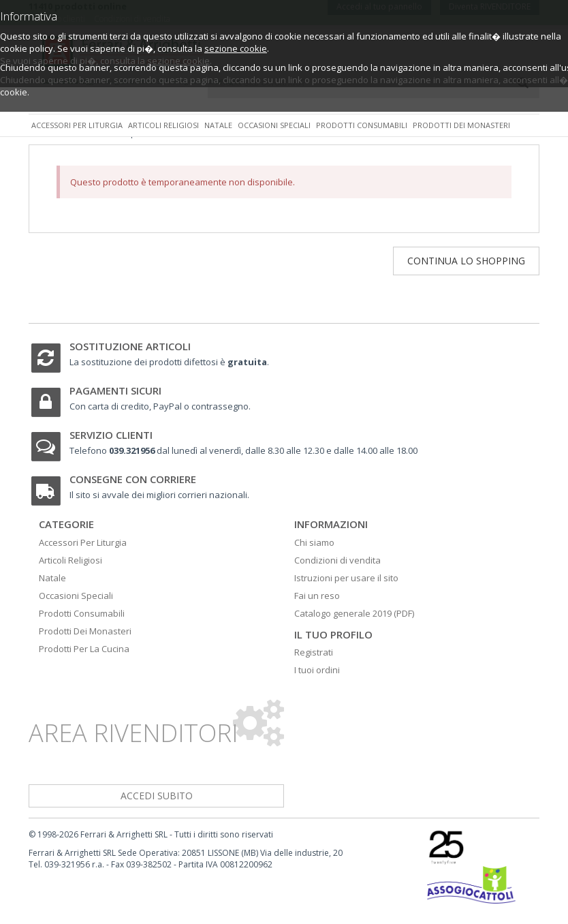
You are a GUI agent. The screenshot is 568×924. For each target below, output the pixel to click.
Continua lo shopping (466, 261)
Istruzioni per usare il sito (346, 578)
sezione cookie (236, 48)
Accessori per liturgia (77, 125)
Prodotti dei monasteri (461, 125)
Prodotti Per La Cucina (84, 649)
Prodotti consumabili (362, 125)
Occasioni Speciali (76, 596)
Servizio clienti (111, 435)
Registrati (314, 652)
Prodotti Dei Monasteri (85, 631)
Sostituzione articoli (130, 346)
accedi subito (157, 796)
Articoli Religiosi (70, 560)
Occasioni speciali (274, 125)
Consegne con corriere (133, 479)
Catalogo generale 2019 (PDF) (354, 613)
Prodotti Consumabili (82, 613)
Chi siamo (314, 542)
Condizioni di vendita (337, 560)
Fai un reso (317, 596)
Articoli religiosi (163, 125)
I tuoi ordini (317, 670)
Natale (218, 125)
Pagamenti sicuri (115, 390)
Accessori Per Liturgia (83, 542)
